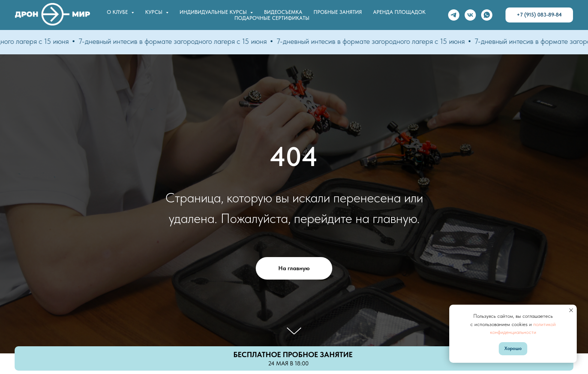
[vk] (470, 15)
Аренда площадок (399, 12)
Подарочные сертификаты (272, 18)
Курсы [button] (154, 12)
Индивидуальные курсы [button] (214, 12)
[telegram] (454, 15)
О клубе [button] (118, 12)
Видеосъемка (283, 12)
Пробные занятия (338, 12)
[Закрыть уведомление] (571, 310)
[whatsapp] (487, 15)
